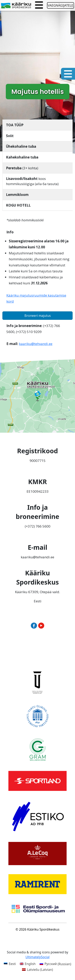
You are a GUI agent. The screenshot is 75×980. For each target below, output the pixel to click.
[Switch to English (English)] (28, 964)
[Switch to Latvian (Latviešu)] (37, 969)
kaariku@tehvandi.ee (36, 344)
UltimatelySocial (37, 957)
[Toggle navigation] (39, 5)
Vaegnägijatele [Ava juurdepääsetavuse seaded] (60, 5)
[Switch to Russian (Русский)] (55, 964)
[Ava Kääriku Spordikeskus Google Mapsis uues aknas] (37, 395)
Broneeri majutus (38, 316)
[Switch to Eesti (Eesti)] (10, 964)
